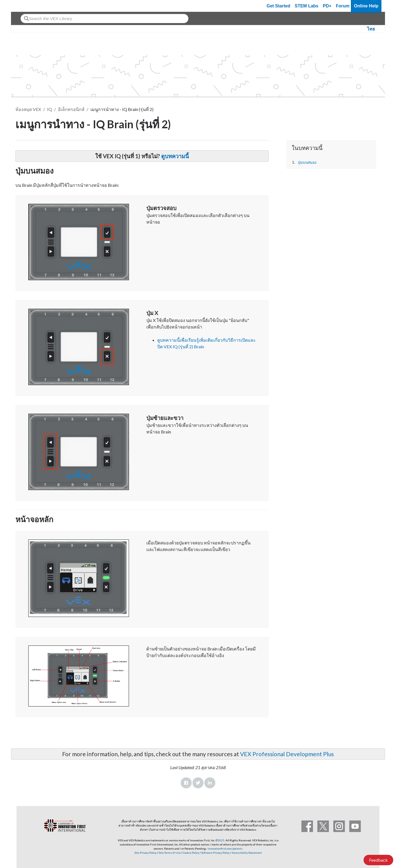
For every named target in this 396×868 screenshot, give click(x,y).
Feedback (378, 860)
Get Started (278, 6)
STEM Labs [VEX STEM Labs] (307, 6)
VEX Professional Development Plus (287, 754)
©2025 (220, 840)
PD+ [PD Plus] (327, 6)
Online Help (366, 6)
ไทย (371, 29)
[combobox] (105, 19)
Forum (343, 6)
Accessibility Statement (247, 853)
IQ (50, 109)
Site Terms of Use (169, 853)
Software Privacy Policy (215, 853)
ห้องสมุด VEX (28, 109)
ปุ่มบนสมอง (307, 162)
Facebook (186, 783)
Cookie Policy (191, 853)
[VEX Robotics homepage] (26, 6)
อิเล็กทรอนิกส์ (71, 109)
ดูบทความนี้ (175, 156)
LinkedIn (210, 783)
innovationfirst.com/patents (225, 848)
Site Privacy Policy (145, 853)
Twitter (198, 783)
